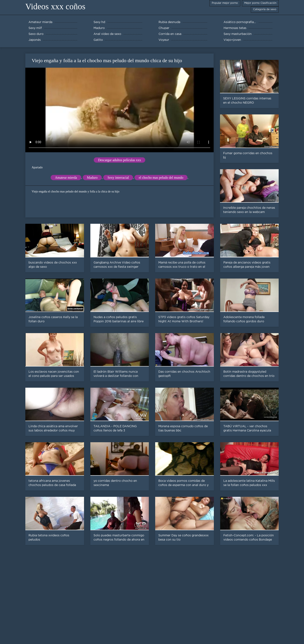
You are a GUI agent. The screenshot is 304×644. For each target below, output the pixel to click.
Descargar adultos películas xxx (119, 160)
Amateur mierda (66, 178)
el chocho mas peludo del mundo (161, 178)
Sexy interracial (118, 178)
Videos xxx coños (55, 6)
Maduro (92, 178)
